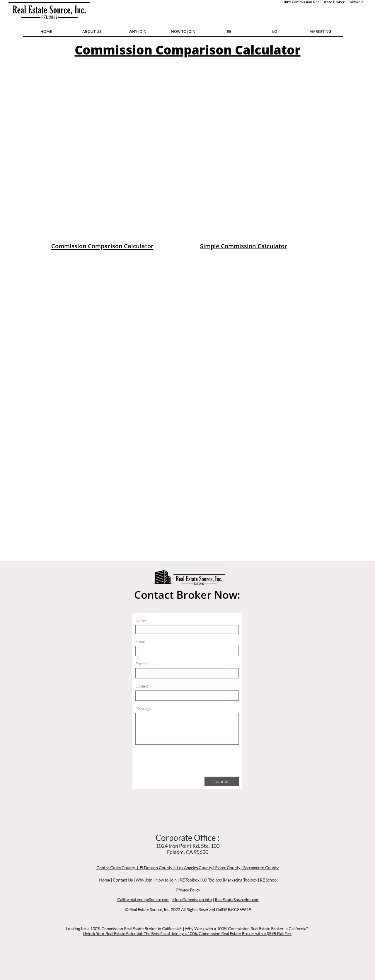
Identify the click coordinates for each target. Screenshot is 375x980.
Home (104, 880)
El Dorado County (156, 868)
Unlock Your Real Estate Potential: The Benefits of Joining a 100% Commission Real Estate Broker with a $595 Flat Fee (187, 934)
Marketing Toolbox (240, 880)
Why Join (144, 880)
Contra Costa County (116, 868)
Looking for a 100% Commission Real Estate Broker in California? (123, 929)
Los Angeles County (195, 868)
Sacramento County (261, 868)
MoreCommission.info (192, 900)
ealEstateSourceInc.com (238, 900)
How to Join (166, 880)
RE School (269, 880)
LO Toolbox (212, 880)
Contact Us (123, 880)
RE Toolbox (189, 880)
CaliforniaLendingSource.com (143, 900)
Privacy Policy (188, 890)
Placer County (228, 868)
